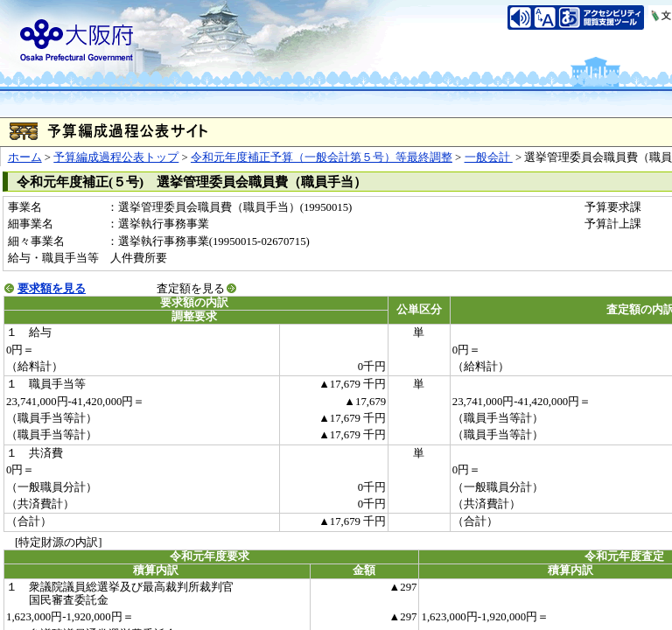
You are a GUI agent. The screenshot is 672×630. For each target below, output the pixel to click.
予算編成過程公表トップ (116, 157)
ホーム (25, 157)
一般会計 (489, 157)
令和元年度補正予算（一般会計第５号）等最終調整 (322, 157)
